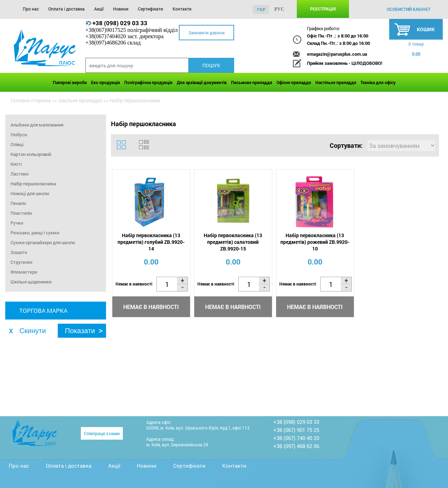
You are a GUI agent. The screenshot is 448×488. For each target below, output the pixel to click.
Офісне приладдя (294, 82)
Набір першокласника (33, 184)
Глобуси (19, 135)
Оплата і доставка (66, 9)
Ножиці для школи (30, 193)
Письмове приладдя (252, 82)
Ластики (19, 174)
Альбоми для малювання (37, 125)
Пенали (18, 203)
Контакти (182, 9)
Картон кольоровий (31, 154)
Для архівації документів (202, 82)
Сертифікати (150, 9)
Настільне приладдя (336, 82)
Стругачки (21, 262)
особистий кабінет (409, 9)
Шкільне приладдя (80, 100)
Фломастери (24, 272)
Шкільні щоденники (31, 282)
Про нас (31, 9)
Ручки (17, 223)
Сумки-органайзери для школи (43, 242)
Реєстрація (323, 9)
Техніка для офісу (378, 82)
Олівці (17, 144)
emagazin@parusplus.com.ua (337, 54)
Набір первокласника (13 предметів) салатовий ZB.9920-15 (233, 242)
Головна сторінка (31, 100)
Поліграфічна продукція (148, 82)
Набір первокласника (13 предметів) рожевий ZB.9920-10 (315, 242)
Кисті (16, 164)
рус (279, 9)
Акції (99, 9)
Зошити (19, 252)
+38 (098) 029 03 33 (120, 23)
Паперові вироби (70, 82)
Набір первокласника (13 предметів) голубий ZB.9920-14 (151, 242)
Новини (121, 9)
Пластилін (21, 213)
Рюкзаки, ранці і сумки (35, 233)
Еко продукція (106, 82)
